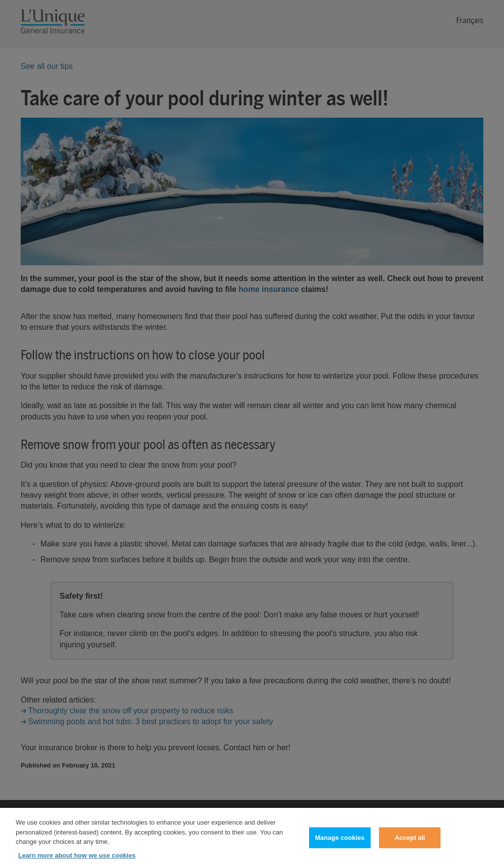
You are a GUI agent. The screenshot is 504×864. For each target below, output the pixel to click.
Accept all (410, 842)
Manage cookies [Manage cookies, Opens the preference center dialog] (340, 842)
